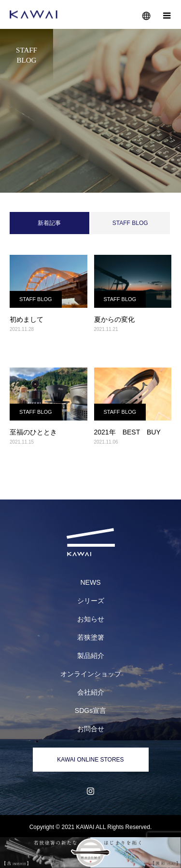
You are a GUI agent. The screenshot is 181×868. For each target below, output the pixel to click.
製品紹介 (91, 656)
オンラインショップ (91, 674)
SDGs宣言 (90, 710)
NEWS (91, 582)
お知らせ (91, 619)
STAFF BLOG (130, 223)
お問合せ (91, 729)
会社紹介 (91, 692)
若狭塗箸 (91, 637)
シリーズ (91, 601)
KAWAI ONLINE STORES (90, 760)
